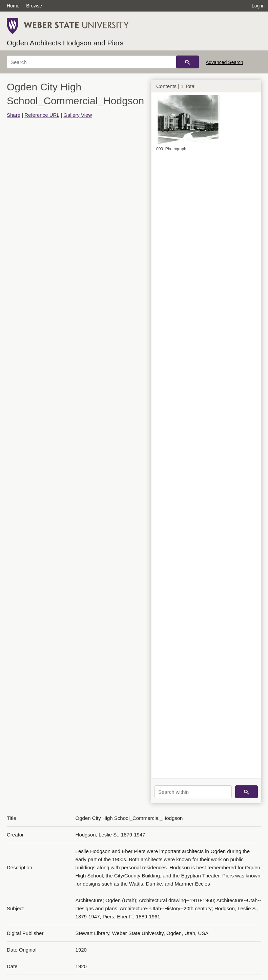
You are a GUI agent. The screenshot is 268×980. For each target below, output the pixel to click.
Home (13, 6)
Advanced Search (224, 62)
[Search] (91, 62)
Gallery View (78, 115)
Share (14, 115)
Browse (34, 6)
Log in (258, 6)
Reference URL (42, 115)
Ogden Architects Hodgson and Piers (65, 43)
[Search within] (193, 792)
